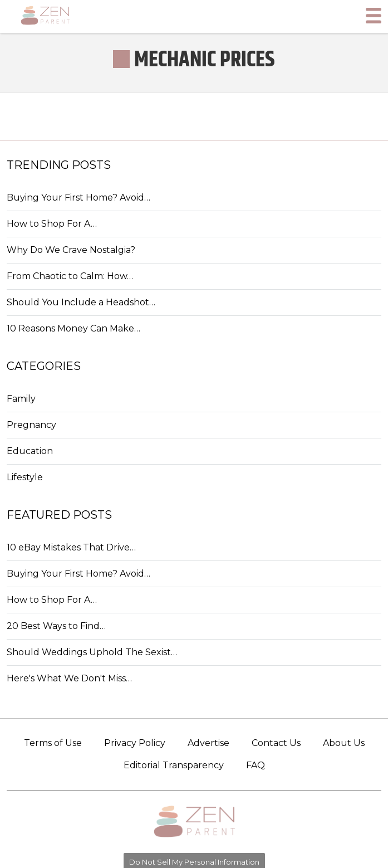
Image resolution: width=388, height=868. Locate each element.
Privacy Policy (135, 743)
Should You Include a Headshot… (81, 302)
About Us (344, 743)
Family (21, 399)
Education (30, 451)
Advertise (208, 743)
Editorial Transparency (174, 765)
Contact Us (276, 743)
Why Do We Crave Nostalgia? (71, 250)
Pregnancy (31, 425)
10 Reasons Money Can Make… (73, 328)
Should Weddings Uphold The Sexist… (92, 652)
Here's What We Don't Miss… (69, 678)
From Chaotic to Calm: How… (70, 276)
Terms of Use (53, 743)
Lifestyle (25, 477)
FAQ (256, 765)
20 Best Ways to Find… (56, 626)
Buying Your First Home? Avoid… (78, 198)
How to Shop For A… (52, 224)
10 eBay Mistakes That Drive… (71, 547)
